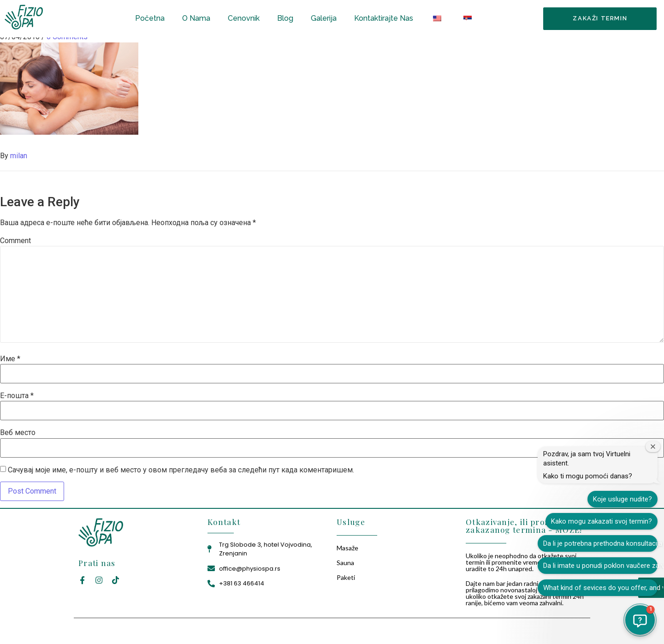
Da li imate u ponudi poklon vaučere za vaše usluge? (600, 566)
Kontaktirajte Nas (384, 18)
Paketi (346, 577)
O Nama (196, 18)
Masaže (347, 548)
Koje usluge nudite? (622, 499)
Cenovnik (244, 18)
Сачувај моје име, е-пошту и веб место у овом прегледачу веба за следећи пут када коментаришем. (181, 470)
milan (19, 156)
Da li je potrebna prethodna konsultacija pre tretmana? (600, 543)
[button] (640, 620)
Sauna (345, 563)
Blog (285, 18)
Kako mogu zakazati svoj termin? (602, 521)
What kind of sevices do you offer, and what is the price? (600, 588)
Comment (15, 241)
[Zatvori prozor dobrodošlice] (653, 447)
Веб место (18, 433)
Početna (150, 18)
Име (10, 359)
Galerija (324, 18)
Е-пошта (17, 396)
